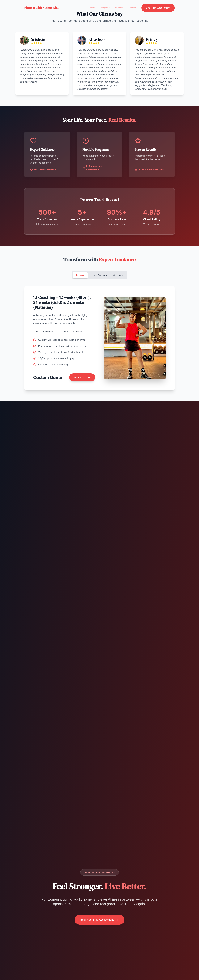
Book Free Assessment (158, 8)
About (92, 8)
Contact (132, 8)
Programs (105, 8)
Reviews (119, 8)
